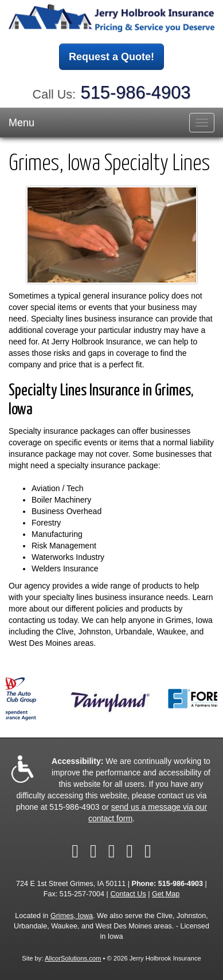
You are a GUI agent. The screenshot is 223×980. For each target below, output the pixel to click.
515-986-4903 (136, 93)
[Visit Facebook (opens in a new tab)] (75, 851)
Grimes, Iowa (72, 916)
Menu (21, 123)
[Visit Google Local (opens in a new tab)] (148, 851)
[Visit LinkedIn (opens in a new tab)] (112, 851)
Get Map (166, 894)
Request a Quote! (111, 57)
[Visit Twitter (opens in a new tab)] (93, 851)
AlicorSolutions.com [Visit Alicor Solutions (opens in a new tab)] (73, 958)
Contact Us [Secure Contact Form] (128, 894)
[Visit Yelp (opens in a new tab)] (130, 851)
